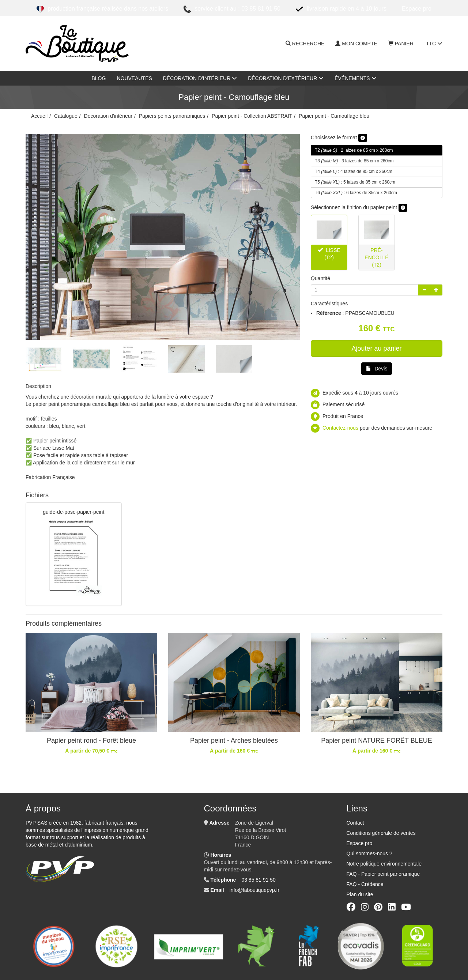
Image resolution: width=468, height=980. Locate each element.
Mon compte (356, 44)
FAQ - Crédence (365, 884)
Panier (401, 44)
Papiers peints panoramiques (172, 116)
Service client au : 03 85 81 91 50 (232, 9)
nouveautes (134, 78)
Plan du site (360, 894)
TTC (434, 44)
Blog (99, 78)
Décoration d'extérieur (286, 78)
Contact (355, 823)
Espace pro (360, 843)
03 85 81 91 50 (258, 880)
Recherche (305, 44)
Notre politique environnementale (384, 864)
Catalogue (66, 116)
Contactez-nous (340, 428)
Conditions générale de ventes (381, 833)
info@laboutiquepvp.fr (254, 890)
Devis (377, 369)
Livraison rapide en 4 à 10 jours (341, 9)
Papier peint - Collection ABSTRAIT (252, 116)
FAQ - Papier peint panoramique (383, 874)
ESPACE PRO (417, 9)
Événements (355, 78)
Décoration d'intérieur (200, 78)
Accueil (39, 116)
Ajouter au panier (376, 348)
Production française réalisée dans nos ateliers (102, 9)
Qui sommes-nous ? (369, 853)
